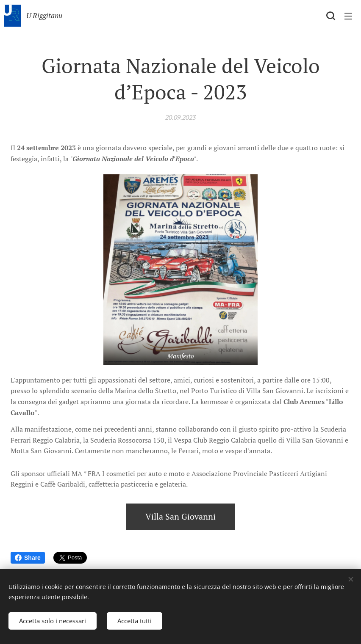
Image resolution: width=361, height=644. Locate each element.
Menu (348, 16)
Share (28, 558)
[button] (330, 16)
